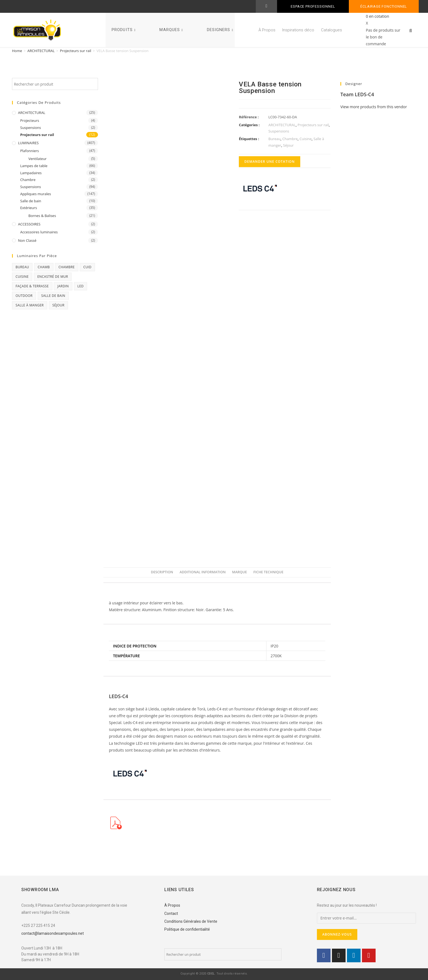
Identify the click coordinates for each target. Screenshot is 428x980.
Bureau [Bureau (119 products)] (22, 267)
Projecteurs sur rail (76, 51)
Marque (239, 572)
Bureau (274, 139)
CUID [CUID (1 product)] (87, 267)
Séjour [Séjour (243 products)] (58, 305)
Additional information (203, 572)
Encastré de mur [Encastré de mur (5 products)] (53, 277)
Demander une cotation (270, 162)
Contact (171, 913)
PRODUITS (124, 30)
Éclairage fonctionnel (384, 6)
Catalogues (332, 30)
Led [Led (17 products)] (81, 286)
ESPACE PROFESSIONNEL (313, 6)
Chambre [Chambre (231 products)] (66, 267)
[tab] (162, 572)
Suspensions (31, 128)
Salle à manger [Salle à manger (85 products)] (30, 305)
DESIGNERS (221, 30)
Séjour (288, 145)
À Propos (267, 30)
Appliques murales (36, 194)
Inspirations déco (298, 30)
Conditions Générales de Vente (191, 921)
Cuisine (305, 139)
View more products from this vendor (374, 107)
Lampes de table (34, 166)
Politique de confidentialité (187, 929)
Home (17, 51)
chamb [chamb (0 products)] (44, 267)
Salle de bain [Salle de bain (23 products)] (53, 296)
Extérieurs (29, 208)
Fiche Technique (268, 572)
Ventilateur (38, 159)
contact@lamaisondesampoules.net (53, 933)
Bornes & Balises (42, 216)
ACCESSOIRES (29, 224)
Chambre (28, 180)
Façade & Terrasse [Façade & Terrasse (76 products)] (32, 286)
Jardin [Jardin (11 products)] (63, 286)
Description (162, 572)
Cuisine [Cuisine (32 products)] (22, 277)
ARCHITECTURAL (41, 51)
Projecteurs (30, 120)
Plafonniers (30, 151)
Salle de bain (31, 201)
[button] (411, 31)
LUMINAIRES (28, 143)
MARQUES (172, 30)
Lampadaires (31, 173)
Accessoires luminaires (39, 232)
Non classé (27, 240)
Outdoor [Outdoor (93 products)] (24, 296)
